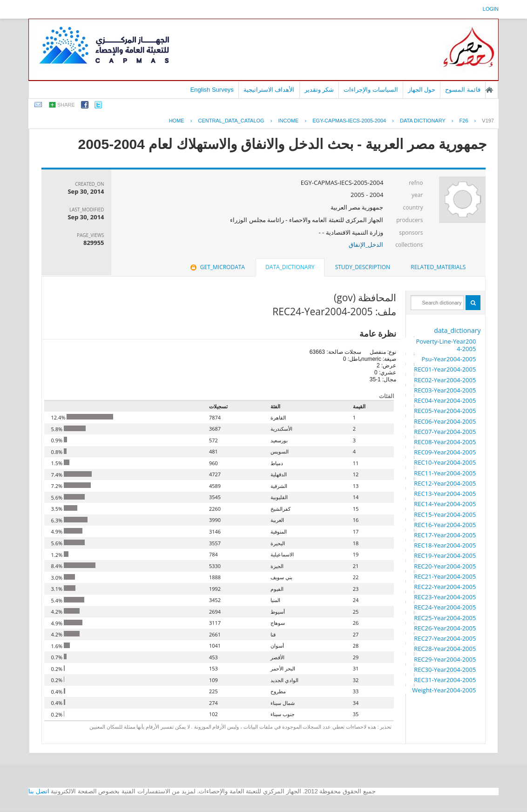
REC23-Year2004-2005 (445, 597)
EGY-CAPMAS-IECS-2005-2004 (349, 121)
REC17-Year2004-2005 (445, 535)
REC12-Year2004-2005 (445, 483)
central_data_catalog (231, 121)
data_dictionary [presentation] (290, 267)
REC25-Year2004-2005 (445, 618)
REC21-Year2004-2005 (445, 576)
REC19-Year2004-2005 (445, 555)
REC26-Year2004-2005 (445, 628)
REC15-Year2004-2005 (445, 514)
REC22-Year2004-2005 (445, 587)
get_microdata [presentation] (217, 267)
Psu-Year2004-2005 (449, 359)
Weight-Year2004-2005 (444, 690)
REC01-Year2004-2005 (445, 369)
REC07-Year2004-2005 (445, 432)
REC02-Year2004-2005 (445, 380)
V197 (488, 121)
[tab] (438, 267)
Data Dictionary (423, 121)
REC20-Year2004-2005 (445, 566)
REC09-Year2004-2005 (445, 452)
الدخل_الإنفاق (366, 244)
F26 (464, 121)
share (66, 105)
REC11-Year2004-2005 (445, 473)
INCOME (288, 121)
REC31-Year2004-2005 (445, 680)
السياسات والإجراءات (371, 90)
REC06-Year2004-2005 (445, 421)
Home (177, 121)
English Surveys (212, 90)
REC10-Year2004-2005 (445, 462)
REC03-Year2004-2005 (445, 390)
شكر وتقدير (319, 90)
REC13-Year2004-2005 (445, 494)
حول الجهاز (422, 90)
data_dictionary (457, 330)
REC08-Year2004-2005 (445, 442)
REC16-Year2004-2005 (445, 525)
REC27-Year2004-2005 (445, 638)
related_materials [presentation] (438, 267)
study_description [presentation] (363, 267)
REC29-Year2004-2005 (445, 659)
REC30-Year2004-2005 (445, 670)
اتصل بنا (39, 791)
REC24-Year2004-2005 (445, 607)
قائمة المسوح (463, 90)
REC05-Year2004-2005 (445, 411)
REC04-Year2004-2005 (445, 400)
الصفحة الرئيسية (489, 90)
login (491, 9)
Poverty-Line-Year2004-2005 (446, 345)
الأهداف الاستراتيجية (269, 90)
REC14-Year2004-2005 (445, 504)
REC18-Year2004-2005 (445, 545)
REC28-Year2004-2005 (445, 649)
